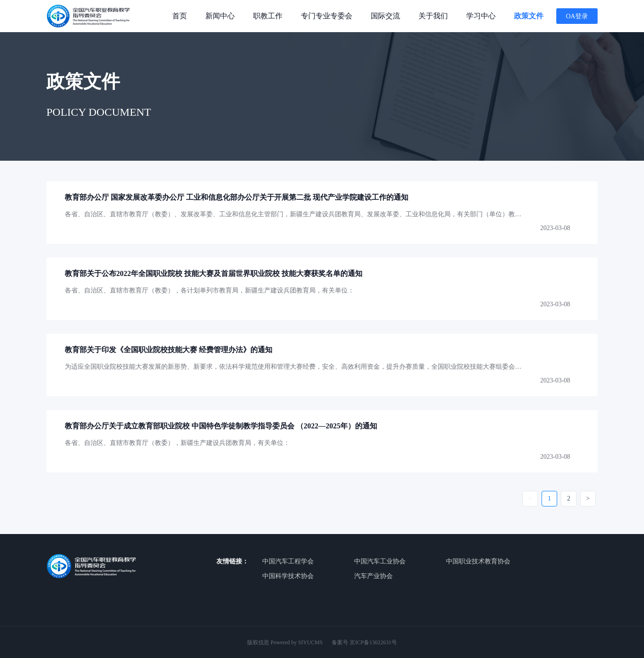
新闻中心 (220, 16)
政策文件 (529, 16)
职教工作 (268, 16)
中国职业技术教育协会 (478, 561)
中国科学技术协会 (288, 576)
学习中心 (481, 16)
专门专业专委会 (327, 16)
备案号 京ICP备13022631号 (364, 642)
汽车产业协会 (373, 576)
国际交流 (385, 16)
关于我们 (433, 16)
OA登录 (577, 16)
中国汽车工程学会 (288, 561)
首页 (180, 16)
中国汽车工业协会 (380, 561)
